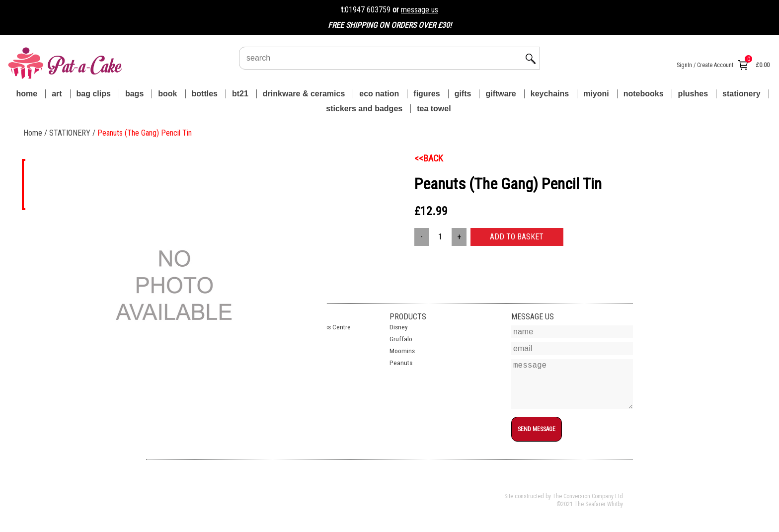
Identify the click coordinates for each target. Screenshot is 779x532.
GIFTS (463, 94)
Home (27, 94)
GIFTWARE (501, 94)
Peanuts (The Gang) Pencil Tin (145, 133)
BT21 (240, 94)
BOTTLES (205, 94)
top (516, 447)
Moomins (402, 351)
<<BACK (429, 158)
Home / (36, 133)
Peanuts (401, 363)
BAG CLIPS (94, 94)
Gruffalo (401, 339)
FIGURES (427, 94)
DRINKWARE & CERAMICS (304, 94)
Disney (399, 327)
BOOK (167, 94)
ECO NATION (379, 94)
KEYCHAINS (550, 94)
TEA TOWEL (434, 109)
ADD (517, 237)
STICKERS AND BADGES (364, 109)
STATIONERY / (73, 133)
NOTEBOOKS (644, 94)
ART (57, 94)
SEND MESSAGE (537, 429)
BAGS (134, 94)
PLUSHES (693, 94)
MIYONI (596, 94)
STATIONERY (741, 94)
